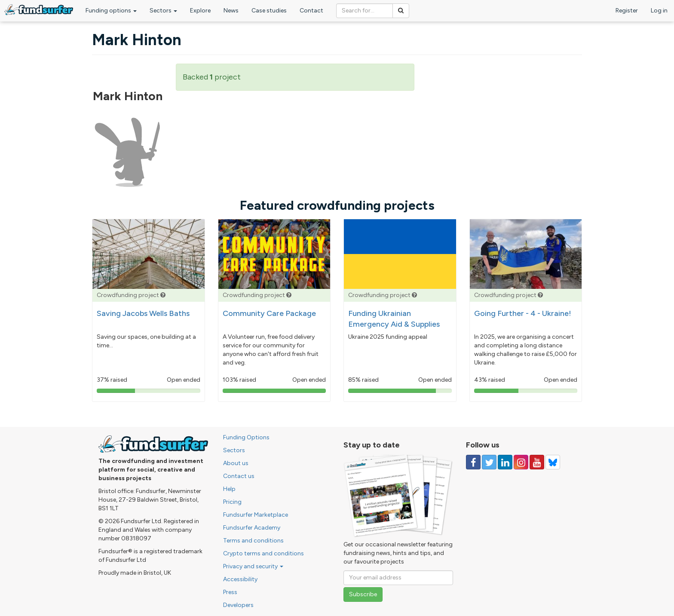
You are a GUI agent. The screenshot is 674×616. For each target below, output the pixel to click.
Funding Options (246, 437)
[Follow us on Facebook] (473, 462)
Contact (311, 11)
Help (229, 489)
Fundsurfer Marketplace (256, 515)
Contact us (239, 476)
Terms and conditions (253, 541)
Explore (200, 11)
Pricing (232, 502)
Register (627, 11)
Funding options (111, 11)
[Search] (401, 11)
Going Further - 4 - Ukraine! (523, 313)
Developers (238, 605)
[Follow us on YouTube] (537, 462)
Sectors (163, 11)
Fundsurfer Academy (252, 528)
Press (230, 592)
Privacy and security (253, 566)
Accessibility (240, 579)
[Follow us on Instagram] (521, 462)
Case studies (269, 11)
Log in (659, 11)
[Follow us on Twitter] (489, 462)
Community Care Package (269, 313)
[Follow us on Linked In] (505, 462)
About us (236, 463)
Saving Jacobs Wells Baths (143, 313)
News (231, 11)
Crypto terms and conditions (263, 553)
